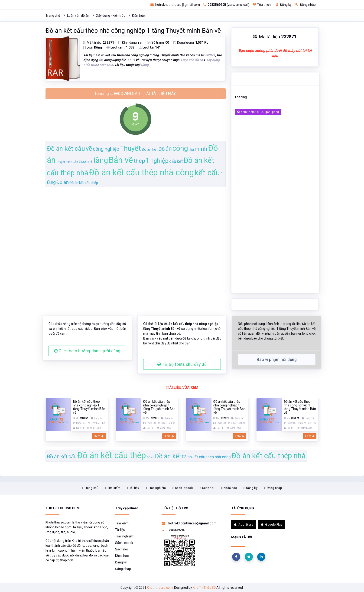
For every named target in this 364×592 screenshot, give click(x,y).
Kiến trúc (138, 16)
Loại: (93, 47)
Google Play (272, 525)
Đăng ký (284, 5)
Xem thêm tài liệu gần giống (258, 112)
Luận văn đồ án (78, 16)
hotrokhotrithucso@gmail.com (175, 5)
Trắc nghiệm (157, 488)
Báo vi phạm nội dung (277, 360)
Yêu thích (262, 5)
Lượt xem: (120, 47)
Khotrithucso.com (160, 588)
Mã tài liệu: (99, 43)
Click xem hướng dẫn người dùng (87, 351)
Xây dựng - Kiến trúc (111, 16)
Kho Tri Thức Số (204, 588)
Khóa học (230, 488)
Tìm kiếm (114, 488)
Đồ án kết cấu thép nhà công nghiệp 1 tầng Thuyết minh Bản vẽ (133, 31)
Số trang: (158, 43)
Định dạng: (131, 43)
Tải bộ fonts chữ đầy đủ (182, 364)
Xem (99, 436)
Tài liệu (134, 488)
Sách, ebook (184, 488)
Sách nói (208, 488)
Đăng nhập (305, 5)
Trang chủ (53, 16)
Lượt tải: (150, 47)
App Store (244, 525)
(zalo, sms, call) (226, 5)
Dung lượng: (191, 43)
